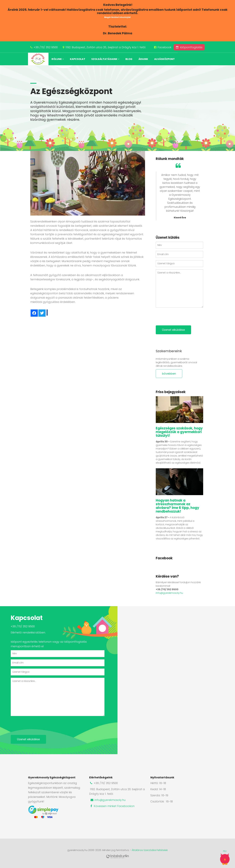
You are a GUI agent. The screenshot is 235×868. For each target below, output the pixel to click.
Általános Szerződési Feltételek (150, 850)
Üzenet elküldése (173, 330)
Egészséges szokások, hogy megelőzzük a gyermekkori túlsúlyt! (179, 432)
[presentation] (179, 316)
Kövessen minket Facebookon (112, 806)
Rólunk (58, 59)
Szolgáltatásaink (105, 59)
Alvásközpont (164, 59)
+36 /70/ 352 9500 (46, 47)
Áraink (143, 59)
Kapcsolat (78, 59)
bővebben (169, 374)
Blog (129, 59)
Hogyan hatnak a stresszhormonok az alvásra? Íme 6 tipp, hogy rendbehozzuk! (177, 506)
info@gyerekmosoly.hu (169, 593)
